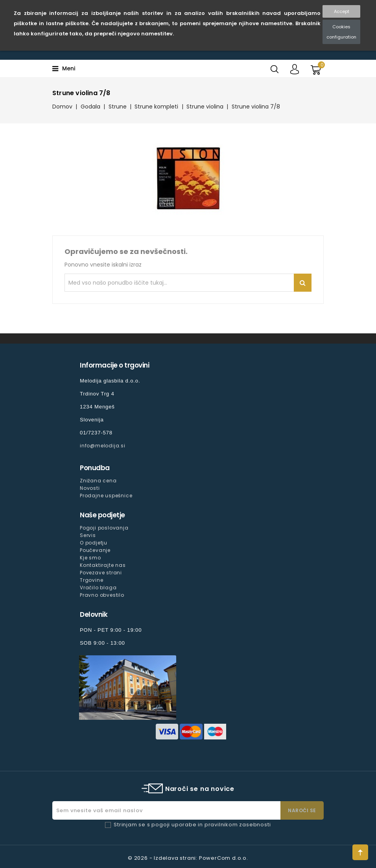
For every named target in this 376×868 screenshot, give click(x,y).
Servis (88, 535)
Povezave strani (101, 573)
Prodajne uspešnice (106, 496)
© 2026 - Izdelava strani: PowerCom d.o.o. (188, 858)
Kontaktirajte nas (103, 565)
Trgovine (91, 580)
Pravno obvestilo (102, 595)
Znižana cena (98, 481)
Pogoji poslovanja (104, 528)
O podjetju (94, 543)
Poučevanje (95, 550)
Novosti (90, 488)
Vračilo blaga (98, 588)
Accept (342, 11)
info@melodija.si (103, 446)
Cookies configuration (341, 32)
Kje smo (90, 558)
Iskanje (303, 283)
